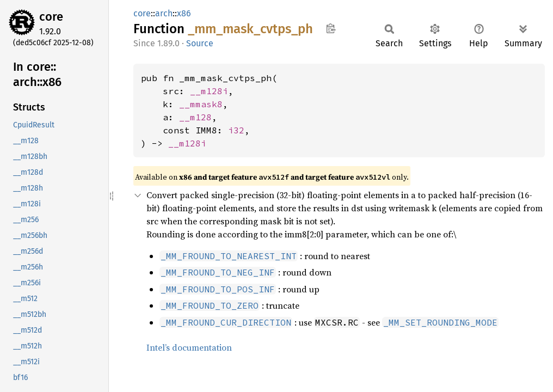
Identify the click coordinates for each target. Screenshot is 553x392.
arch (164, 13)
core (51, 17)
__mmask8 (201, 104)
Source (200, 43)
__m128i (209, 91)
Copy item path (331, 28)
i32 (236, 130)
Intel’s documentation (189, 347)
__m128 (195, 117)
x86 (184, 13)
